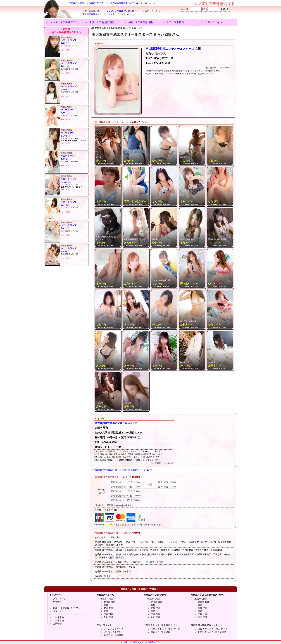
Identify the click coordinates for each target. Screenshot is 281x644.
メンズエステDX (112, 632)
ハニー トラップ (69, 40)
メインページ (59, 599)
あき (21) (65, 159)
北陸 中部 (108, 608)
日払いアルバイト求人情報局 (212, 632)
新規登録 (65, 608)
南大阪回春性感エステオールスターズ (129, 3)
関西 (106, 611)
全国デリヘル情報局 (113, 635)
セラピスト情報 (175, 22)
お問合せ (57, 624)
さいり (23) (66, 136)
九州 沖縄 (108, 617)
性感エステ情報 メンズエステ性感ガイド (88, 3)
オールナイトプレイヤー (116, 629)
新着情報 (57, 602)
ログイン (75, 608)
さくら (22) (66, 251)
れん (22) (65, 228)
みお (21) (65, 43)
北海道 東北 (109, 602)
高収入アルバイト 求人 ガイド (213, 629)
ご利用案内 (58, 617)
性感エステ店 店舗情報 (102, 22)
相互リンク (58, 611)
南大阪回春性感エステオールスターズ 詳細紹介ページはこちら (124, 470)
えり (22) (65, 113)
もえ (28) (65, 205)
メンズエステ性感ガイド (118, 11)
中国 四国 (108, 614)
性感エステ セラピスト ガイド (165, 629)
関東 (106, 605)
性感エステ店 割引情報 (140, 22)
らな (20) (65, 66)
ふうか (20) (66, 182)
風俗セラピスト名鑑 (161, 632)
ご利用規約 (58, 621)
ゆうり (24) (66, 89)
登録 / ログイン (214, 22)
